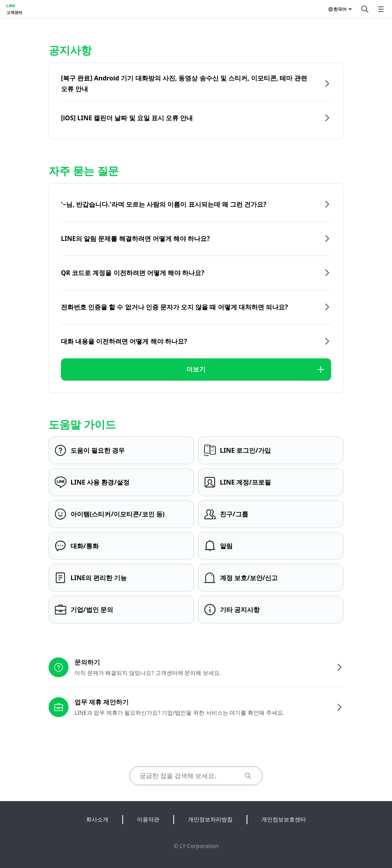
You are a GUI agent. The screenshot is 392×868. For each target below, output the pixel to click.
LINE (11, 6)
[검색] (365, 9)
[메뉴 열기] (381, 9)
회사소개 (97, 819)
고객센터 (14, 12)
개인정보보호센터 (284, 819)
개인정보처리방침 (210, 819)
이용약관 (148, 819)
